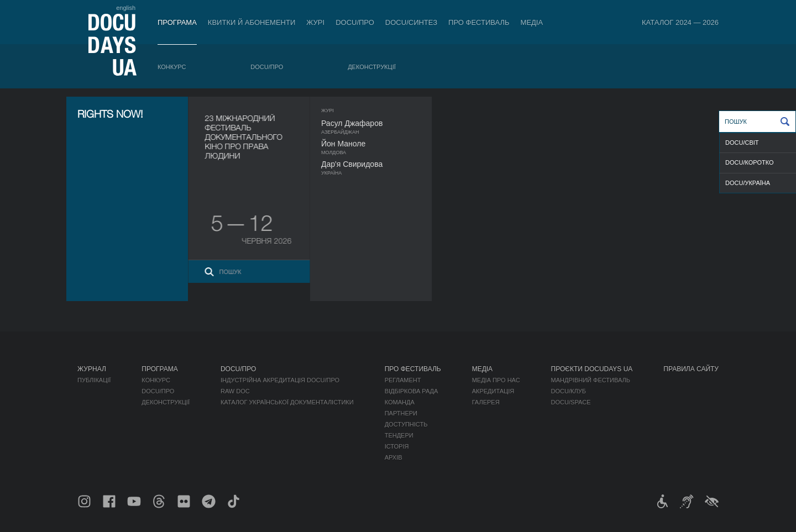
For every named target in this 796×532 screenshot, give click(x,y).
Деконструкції (372, 67)
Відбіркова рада (412, 391)
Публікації (94, 380)
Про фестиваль (479, 22)
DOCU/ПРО (355, 22)
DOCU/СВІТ (742, 143)
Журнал (92, 369)
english (126, 8)
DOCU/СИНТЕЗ (411, 22)
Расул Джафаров (373, 123)
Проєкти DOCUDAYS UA (592, 369)
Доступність (406, 424)
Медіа (532, 22)
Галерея (486, 402)
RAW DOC (235, 391)
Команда (400, 402)
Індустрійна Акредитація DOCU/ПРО (280, 380)
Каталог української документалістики (287, 402)
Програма (177, 22)
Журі (315, 22)
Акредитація (493, 391)
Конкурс (172, 67)
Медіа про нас (496, 380)
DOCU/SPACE (571, 402)
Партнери (401, 413)
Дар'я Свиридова (373, 164)
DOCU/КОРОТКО (750, 162)
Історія (397, 446)
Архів (394, 457)
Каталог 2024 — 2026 (680, 22)
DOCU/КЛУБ (569, 391)
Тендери (399, 435)
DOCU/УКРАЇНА (748, 183)
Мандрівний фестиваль (591, 380)
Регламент (403, 380)
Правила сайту (691, 369)
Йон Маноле (365, 144)
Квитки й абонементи (252, 22)
